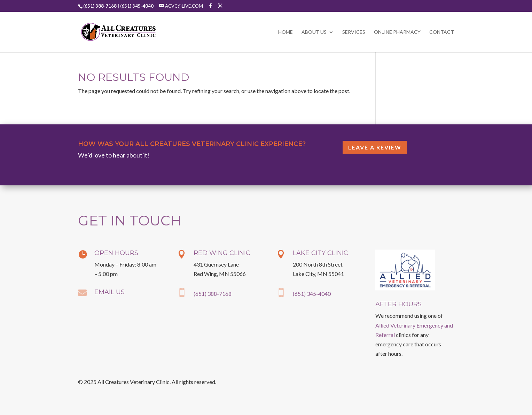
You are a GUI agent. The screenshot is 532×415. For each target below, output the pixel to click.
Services (354, 32)
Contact (442, 32)
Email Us (109, 292)
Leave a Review (375, 147)
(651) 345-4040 (312, 294)
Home (285, 32)
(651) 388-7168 (213, 294)
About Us (314, 32)
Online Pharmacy (397, 32)
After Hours (398, 304)
